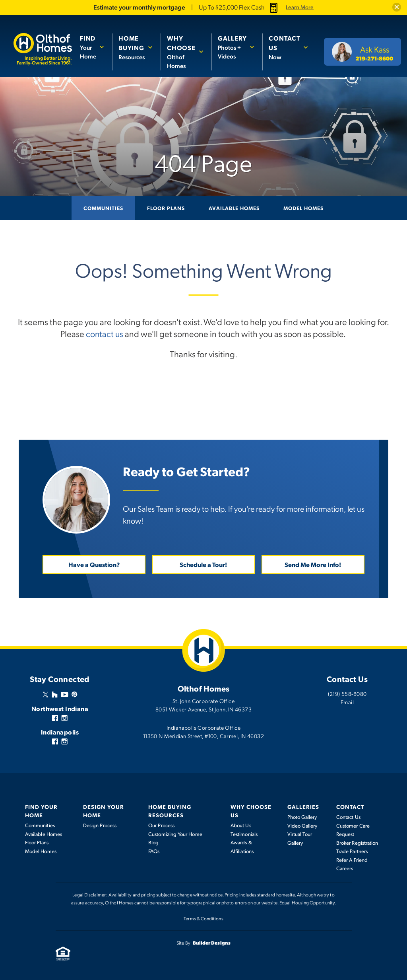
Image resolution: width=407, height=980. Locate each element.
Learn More (300, 7)
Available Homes (234, 208)
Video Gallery (302, 825)
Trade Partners (352, 851)
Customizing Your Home (175, 834)
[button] (397, 7)
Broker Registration (357, 842)
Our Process (161, 825)
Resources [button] (132, 47)
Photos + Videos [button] (232, 47)
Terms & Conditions (203, 918)
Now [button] (284, 47)
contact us (105, 333)
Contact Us (348, 816)
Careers (345, 868)
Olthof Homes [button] (181, 52)
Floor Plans (166, 208)
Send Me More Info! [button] (313, 564)
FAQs (154, 851)
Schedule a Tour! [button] (203, 564)
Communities (103, 208)
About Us (241, 825)
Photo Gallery (302, 816)
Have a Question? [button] (94, 564)
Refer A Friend (352, 859)
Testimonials (244, 834)
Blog (153, 842)
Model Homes (303, 208)
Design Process (100, 825)
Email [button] (347, 701)
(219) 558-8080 (347, 693)
